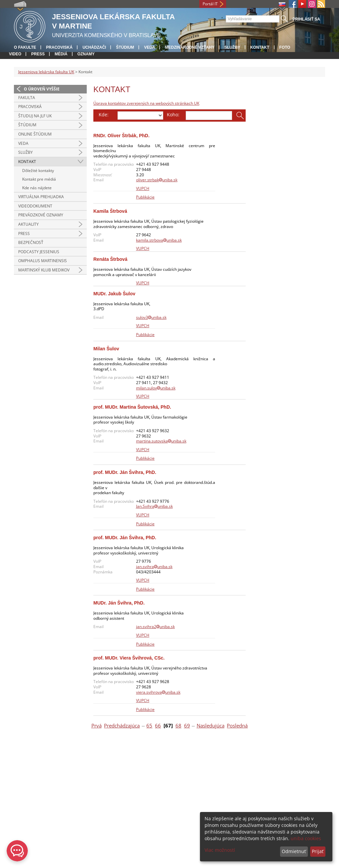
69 (187, 726)
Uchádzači (94, 47)
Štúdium (125, 47)
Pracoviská (59, 47)
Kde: (104, 115)
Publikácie (145, 197)
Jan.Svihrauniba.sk (154, 506)
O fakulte (25, 47)
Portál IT (210, 4)
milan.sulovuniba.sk (156, 388)
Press (38, 54)
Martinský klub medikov (44, 270)
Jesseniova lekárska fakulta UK (46, 72)
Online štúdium (35, 134)
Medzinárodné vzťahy (190, 47)
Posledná (237, 726)
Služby (232, 47)
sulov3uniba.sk (151, 317)
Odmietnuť (294, 851)
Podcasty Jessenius (39, 252)
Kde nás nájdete (37, 188)
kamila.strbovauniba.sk (159, 240)
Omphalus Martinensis (43, 261)
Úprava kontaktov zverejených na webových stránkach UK (146, 103)
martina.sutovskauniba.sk (161, 441)
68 (178, 726)
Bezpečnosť (31, 242)
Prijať (318, 851)
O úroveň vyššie (42, 89)
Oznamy (86, 54)
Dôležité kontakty (38, 171)
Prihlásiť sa (306, 19)
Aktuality (28, 224)
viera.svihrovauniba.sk (158, 692)
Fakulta (27, 98)
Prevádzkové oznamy (41, 215)
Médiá (61, 54)
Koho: (173, 115)
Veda (149, 47)
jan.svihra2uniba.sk (155, 627)
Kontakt (260, 47)
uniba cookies (306, 838)
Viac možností (220, 850)
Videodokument (35, 206)
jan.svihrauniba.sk (154, 567)
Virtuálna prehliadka (41, 197)
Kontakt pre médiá (39, 179)
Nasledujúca (211, 726)
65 (149, 726)
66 (158, 726)
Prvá (97, 726)
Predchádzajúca (122, 726)
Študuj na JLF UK (35, 116)
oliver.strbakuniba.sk (157, 180)
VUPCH (143, 188)
